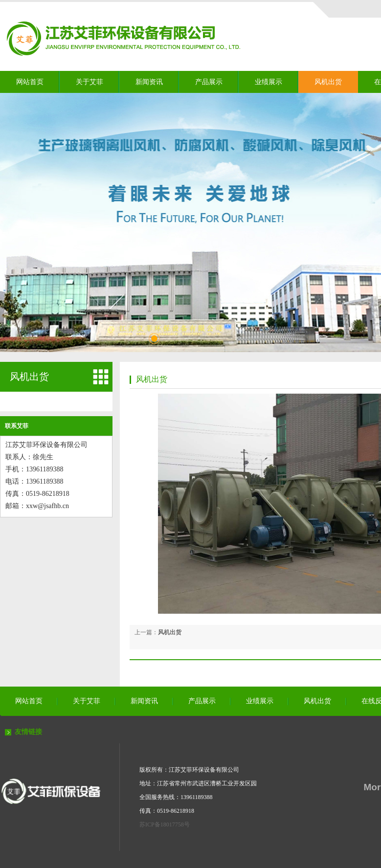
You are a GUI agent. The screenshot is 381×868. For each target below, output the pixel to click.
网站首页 (30, 82)
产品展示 (209, 82)
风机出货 (328, 82)
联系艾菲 (17, 426)
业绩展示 (269, 82)
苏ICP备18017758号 (165, 824)
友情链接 (28, 732)
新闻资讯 (149, 82)
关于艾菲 (90, 82)
